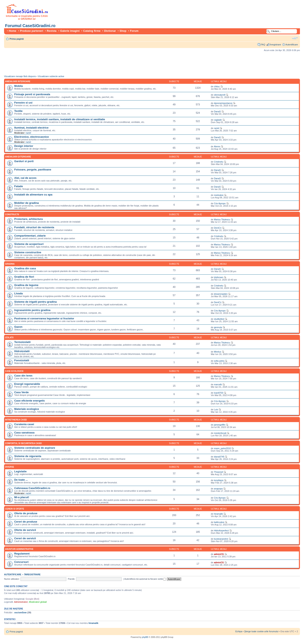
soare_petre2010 (222, 448)
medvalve (219, 195)
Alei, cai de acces (25, 178)
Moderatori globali (38, 602)
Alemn (217, 146)
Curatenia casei (24, 424)
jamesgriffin (220, 425)
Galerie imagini (70, 31)
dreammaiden (221, 294)
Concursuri (21, 562)
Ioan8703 (219, 393)
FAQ (263, 45)
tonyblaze (219, 480)
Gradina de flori (24, 277)
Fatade (19, 186)
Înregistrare (275, 45)
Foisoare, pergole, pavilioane (33, 170)
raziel (28, 133)
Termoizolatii (22, 342)
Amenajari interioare (18, 81)
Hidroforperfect (221, 530)
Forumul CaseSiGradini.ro (30, 26)
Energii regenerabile (27, 384)
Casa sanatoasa (24, 433)
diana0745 (219, 457)
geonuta (218, 327)
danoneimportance (223, 103)
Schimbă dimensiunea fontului (295, 38)
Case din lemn (23, 376)
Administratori (21, 602)
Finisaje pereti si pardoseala (32, 94)
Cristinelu (219, 162)
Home (13, 31)
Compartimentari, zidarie (30, 236)
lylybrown (219, 277)
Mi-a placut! (22, 497)
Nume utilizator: (12, 579)
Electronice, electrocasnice (32, 137)
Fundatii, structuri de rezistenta (34, 227)
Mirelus (217, 352)
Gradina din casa (25, 268)
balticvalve (219, 522)
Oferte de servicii (25, 530)
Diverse (10, 467)
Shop (123, 31)
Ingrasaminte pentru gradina (32, 310)
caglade (218, 120)
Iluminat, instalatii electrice (31, 128)
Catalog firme (92, 31)
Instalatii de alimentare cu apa (33, 195)
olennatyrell (220, 95)
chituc (217, 86)
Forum (134, 31)
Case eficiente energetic (30, 401)
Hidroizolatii (22, 351)
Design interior (24, 146)
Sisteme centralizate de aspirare (35, 448)
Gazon (18, 327)
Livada (19, 293)
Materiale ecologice (27, 409)
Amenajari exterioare (18, 157)
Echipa (239, 631)
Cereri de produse (26, 522)
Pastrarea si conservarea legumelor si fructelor (44, 318)
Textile (18, 111)
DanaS (217, 111)
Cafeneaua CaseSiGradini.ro (32, 488)
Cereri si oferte (15, 509)
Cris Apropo (220, 203)
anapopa (218, 489)
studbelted (219, 319)
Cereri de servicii (25, 538)
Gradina (10, 264)
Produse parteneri (32, 31)
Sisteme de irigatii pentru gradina (35, 302)
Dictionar (110, 31)
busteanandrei (221, 539)
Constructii (12, 214)
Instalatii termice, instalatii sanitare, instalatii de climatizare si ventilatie (60, 119)
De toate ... (21, 480)
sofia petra (219, 361)
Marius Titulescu (222, 219)
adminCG (219, 554)
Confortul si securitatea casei (23, 443)
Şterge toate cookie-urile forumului (261, 631)
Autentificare (292, 45)
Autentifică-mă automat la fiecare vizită (145, 579)
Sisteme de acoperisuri (29, 244)
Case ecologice (14, 371)
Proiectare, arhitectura (28, 219)
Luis (216, 409)
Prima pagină (17, 39)
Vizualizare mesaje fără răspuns (20, 76)
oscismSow (20, 612)
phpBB (145, 637)
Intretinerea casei (16, 420)
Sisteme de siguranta (28, 456)
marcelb (218, 384)
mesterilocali (220, 433)
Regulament (22, 554)
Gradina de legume (26, 285)
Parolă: (71, 579)
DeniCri (218, 228)
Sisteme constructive (28, 252)
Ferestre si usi (23, 103)
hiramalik (218, 514)
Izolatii (9, 338)
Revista (52, 31)
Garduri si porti (24, 161)
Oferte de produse (26, 513)
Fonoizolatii (22, 360)
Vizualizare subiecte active (51, 76)
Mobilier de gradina (27, 203)
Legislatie (20, 471)
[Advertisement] (78, 64)
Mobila (19, 86)
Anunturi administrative (19, 549)
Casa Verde (21, 392)
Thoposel (218, 472)
